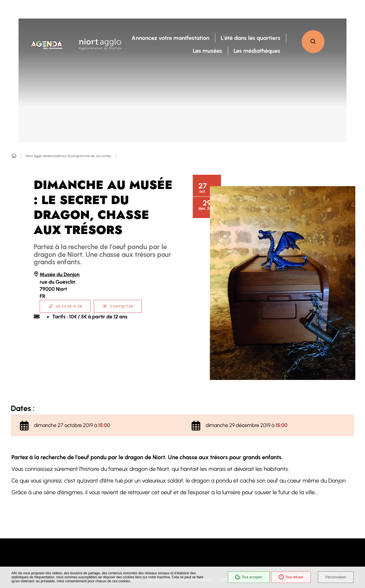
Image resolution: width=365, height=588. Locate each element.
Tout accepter (249, 577)
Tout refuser (291, 577)
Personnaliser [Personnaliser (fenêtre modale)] (336, 577)
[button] (313, 42)
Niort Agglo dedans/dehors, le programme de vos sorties (68, 156)
